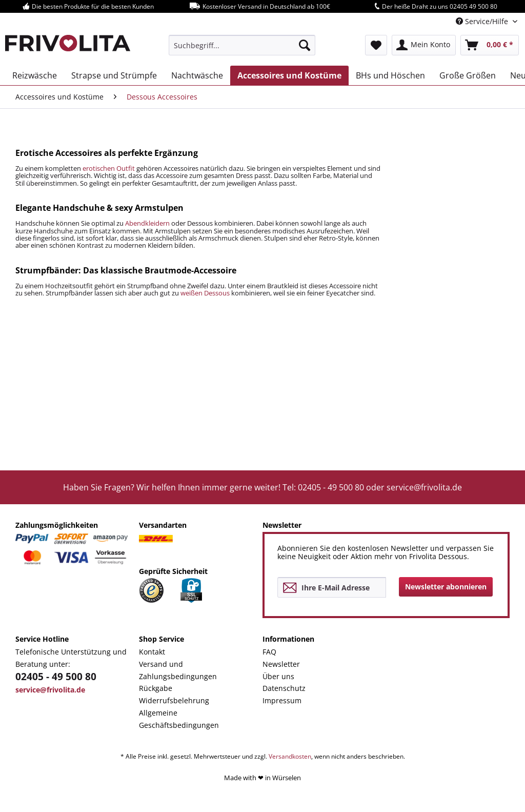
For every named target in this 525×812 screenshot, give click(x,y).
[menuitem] (242, 45)
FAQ (269, 652)
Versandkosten (290, 756)
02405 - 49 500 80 (56, 677)
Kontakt (152, 652)
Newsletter (281, 664)
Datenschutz (284, 688)
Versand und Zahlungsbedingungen (178, 670)
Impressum (282, 700)
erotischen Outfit (109, 168)
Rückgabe (156, 688)
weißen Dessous (205, 293)
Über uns (278, 676)
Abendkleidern (147, 223)
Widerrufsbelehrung (174, 700)
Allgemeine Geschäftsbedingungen (179, 719)
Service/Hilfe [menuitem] (483, 21)
